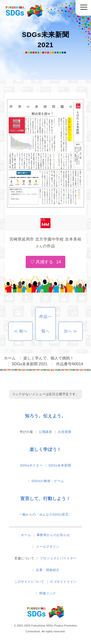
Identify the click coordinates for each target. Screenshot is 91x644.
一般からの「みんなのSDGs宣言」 (45, 514)
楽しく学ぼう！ (46, 449)
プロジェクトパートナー (58, 558)
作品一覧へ (45, 324)
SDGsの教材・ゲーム (48, 481)
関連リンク (48, 593)
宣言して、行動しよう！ (45, 499)
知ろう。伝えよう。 (45, 416)
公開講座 (45, 432)
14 (59, 262)
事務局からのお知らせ (53, 535)
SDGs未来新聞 (60, 465)
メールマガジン (48, 547)
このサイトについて (29, 582)
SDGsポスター (31, 465)
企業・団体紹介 (48, 570)
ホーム (26, 535)
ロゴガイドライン (63, 582)
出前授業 (65, 432)
